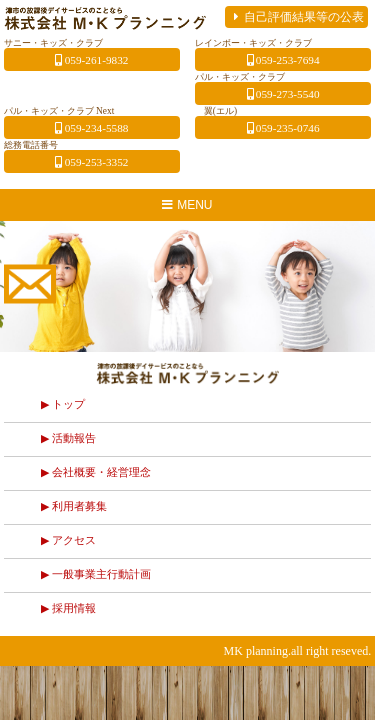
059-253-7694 (283, 60)
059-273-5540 (283, 94)
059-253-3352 (91, 162)
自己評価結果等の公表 (296, 17)
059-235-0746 (283, 128)
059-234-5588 (91, 128)
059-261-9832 (91, 60)
